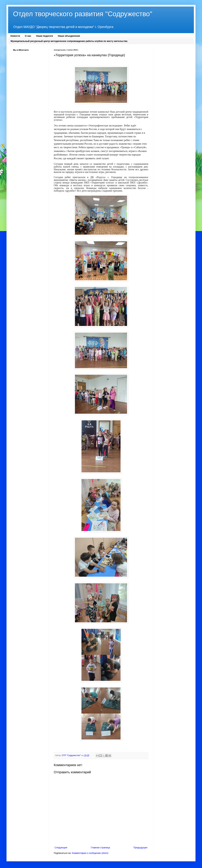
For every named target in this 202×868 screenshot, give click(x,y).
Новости (15, 36)
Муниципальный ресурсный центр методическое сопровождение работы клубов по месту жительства (69, 41)
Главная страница (101, 848)
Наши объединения (69, 36)
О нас (28, 36)
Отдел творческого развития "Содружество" (83, 14)
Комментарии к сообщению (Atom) (90, 853)
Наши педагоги (45, 36)
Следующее (61, 848)
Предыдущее (140, 848)
